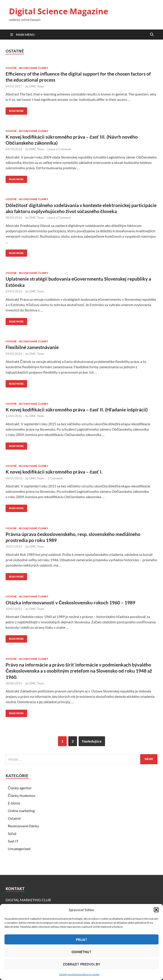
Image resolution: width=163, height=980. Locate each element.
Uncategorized (19, 849)
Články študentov (22, 795)
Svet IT (13, 841)
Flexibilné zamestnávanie (32, 347)
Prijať (81, 940)
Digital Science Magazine (59, 11)
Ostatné (11, 68)
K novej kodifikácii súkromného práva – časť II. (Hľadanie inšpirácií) (77, 410)
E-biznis (14, 803)
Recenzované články (34, 68)
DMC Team (37, 86)
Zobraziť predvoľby (81, 964)
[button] (156, 910)
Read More (15, 110)
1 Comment (55, 478)
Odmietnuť (81, 952)
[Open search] (152, 35)
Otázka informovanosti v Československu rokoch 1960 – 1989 (70, 602)
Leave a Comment (59, 149)
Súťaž (12, 833)
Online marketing (21, 811)
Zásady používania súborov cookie (79, 974)
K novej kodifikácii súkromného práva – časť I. (54, 472)
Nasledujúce (92, 741)
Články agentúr (20, 788)
